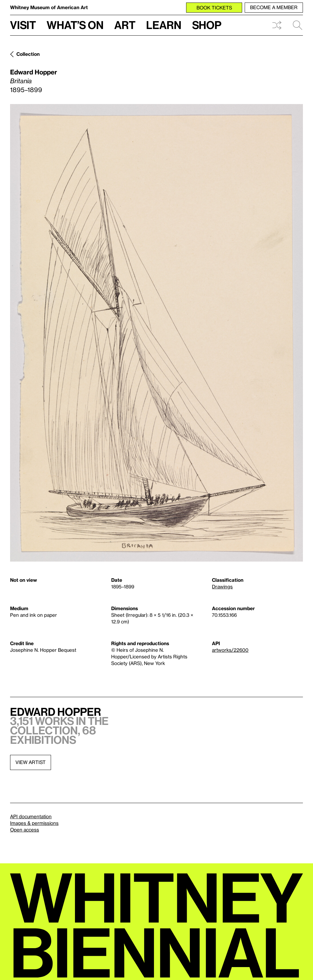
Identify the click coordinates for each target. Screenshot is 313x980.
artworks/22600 (230, 650)
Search (298, 25)
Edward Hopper (34, 72)
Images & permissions (34, 823)
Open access (25, 830)
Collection (28, 54)
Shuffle (277, 25)
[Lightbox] (156, 333)
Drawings (222, 586)
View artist (31, 762)
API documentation (31, 816)
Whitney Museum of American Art (49, 7)
